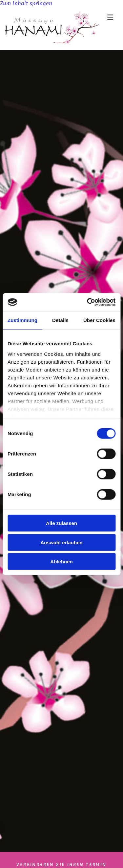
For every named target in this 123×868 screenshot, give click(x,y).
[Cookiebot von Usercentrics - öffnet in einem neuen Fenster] (88, 302)
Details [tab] (60, 320)
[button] (108, 17)
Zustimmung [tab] (22, 320)
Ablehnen (61, 562)
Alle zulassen (61, 523)
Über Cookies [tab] (99, 320)
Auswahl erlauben (61, 542)
